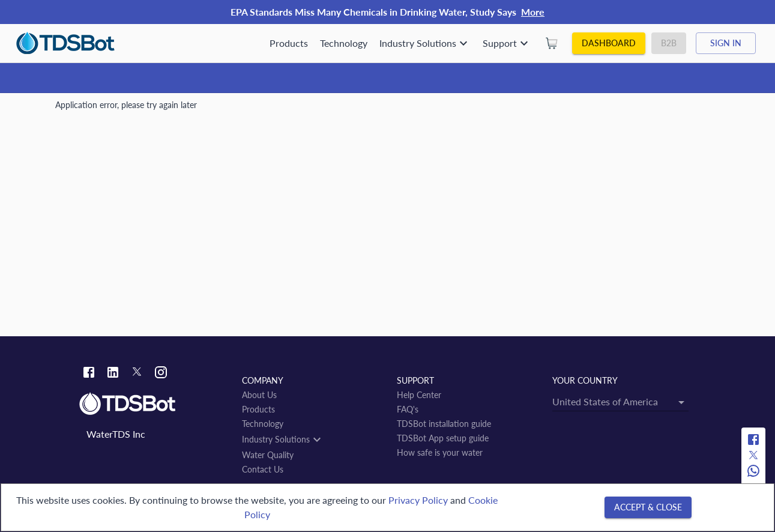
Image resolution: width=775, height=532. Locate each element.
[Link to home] (155, 404)
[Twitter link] (137, 374)
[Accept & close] (648, 508)
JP (153, 110)
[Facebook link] (89, 374)
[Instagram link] (161, 374)
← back (76, 283)
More (533, 12)
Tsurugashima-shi (254, 110)
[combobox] (324, 235)
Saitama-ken (190, 110)
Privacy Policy (418, 500)
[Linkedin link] (113, 374)
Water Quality (113, 110)
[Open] (434, 235)
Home (67, 110)
